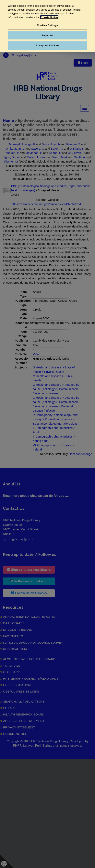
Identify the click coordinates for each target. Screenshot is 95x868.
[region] (47, 26)
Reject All (47, 35)
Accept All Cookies (48, 45)
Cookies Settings (48, 25)
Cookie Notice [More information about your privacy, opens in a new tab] (49, 17)
